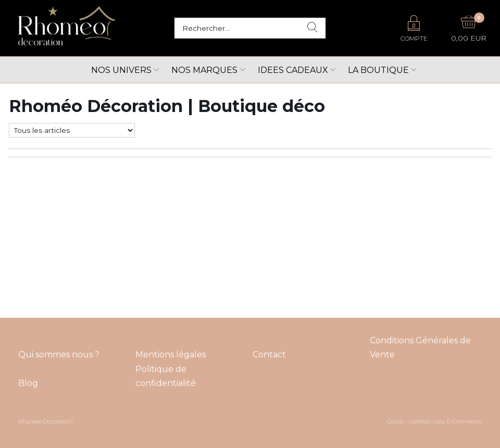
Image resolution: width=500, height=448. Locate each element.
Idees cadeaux (293, 70)
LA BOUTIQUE (378, 70)
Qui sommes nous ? (59, 354)
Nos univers (121, 70)
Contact (269, 354)
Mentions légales (171, 354)
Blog (28, 383)
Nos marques (204, 70)
